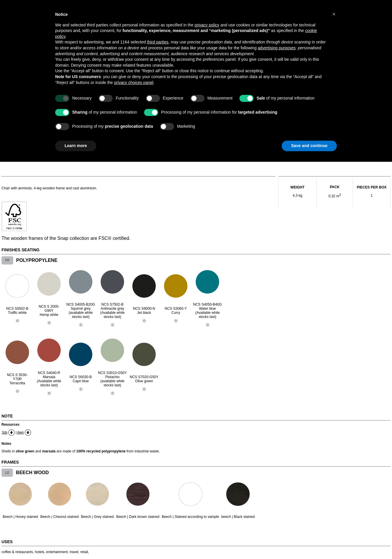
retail (84, 552)
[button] (334, 14)
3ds (5, 432)
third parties (158, 42)
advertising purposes (277, 48)
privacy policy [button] (207, 25)
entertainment (57, 552)
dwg (20, 432)
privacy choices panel (134, 82)
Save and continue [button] (309, 146)
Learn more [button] (76, 146)
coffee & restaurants (17, 552)
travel (74, 552)
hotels (40, 552)
